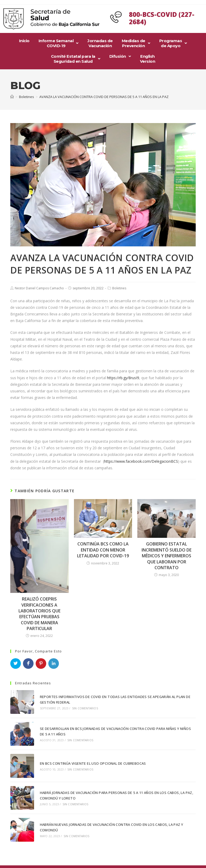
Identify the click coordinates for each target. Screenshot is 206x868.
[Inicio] (12, 97)
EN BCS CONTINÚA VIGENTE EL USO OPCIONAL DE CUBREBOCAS (92, 762)
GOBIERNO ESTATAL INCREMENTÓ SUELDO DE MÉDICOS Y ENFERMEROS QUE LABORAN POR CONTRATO (167, 556)
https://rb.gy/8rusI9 (123, 378)
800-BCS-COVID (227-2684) (162, 18)
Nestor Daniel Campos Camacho (39, 288)
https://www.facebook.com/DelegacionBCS (141, 461)
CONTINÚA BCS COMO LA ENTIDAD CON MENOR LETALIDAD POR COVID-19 (103, 550)
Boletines (119, 288)
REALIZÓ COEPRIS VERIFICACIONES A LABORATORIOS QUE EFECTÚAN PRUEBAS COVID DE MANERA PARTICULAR (39, 614)
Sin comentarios (85, 708)
